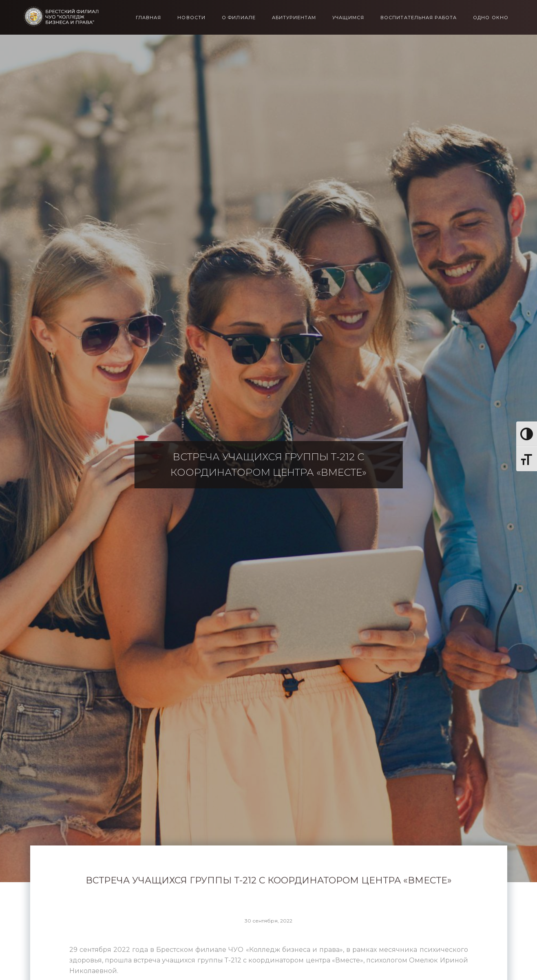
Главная (149, 18)
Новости (191, 18)
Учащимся (348, 18)
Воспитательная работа (419, 18)
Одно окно (491, 18)
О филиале (239, 18)
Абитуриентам (294, 18)
